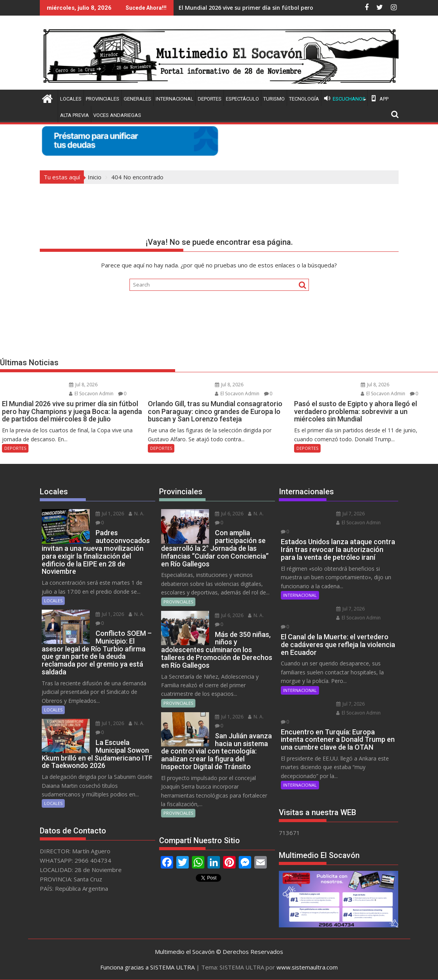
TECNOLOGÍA (304, 99)
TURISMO (274, 99)
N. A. (137, 514)
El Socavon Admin (91, 394)
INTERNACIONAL (175, 99)
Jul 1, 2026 (110, 514)
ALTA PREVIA (74, 115)
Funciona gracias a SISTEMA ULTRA (147, 967)
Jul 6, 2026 (229, 514)
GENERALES (137, 99)
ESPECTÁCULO (242, 99)
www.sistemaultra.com (307, 967)
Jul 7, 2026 (350, 514)
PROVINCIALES (103, 99)
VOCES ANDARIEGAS (117, 115)
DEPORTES (210, 99)
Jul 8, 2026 (83, 385)
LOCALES (71, 99)
